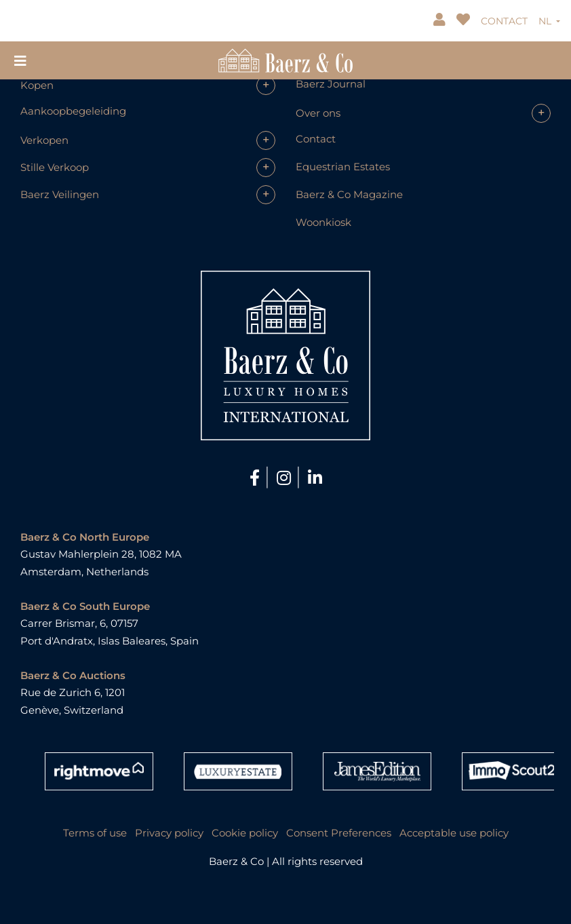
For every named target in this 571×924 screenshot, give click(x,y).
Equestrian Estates (343, 167)
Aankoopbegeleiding (73, 111)
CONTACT (504, 21)
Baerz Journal (331, 84)
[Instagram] (286, 478)
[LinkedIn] (315, 478)
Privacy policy (169, 833)
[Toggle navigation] (20, 60)
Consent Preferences (339, 833)
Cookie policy (245, 833)
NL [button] (546, 21)
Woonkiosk (323, 222)
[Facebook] (257, 478)
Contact (316, 139)
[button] (148, 85)
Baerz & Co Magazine (349, 194)
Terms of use (95, 833)
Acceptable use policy (454, 833)
